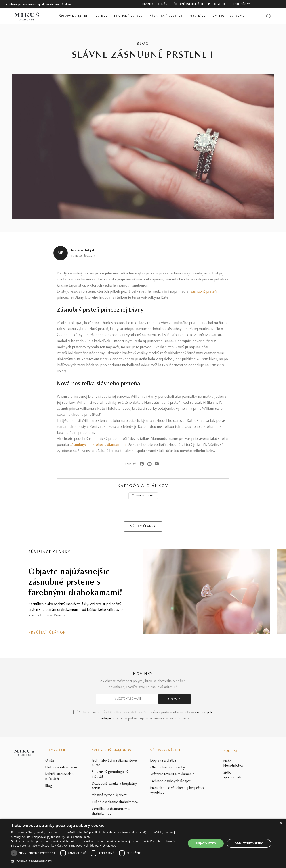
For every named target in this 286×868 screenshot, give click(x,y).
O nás (163, 4)
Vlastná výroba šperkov (109, 795)
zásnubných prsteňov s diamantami (98, 445)
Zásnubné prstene (166, 17)
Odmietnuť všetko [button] (249, 843)
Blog (49, 786)
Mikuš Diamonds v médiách (60, 777)
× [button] (281, 823)
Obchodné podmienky (168, 768)
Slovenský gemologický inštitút (110, 774)
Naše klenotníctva (233, 764)
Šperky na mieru (74, 17)
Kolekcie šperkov (229, 17)
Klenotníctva (240, 4)
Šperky (101, 17)
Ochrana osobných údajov (171, 781)
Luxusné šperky (128, 17)
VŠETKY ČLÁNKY (143, 527)
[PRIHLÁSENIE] (270, 4)
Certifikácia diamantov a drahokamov (111, 811)
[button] (96, 862)
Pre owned (217, 4)
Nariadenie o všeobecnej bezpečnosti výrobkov (179, 790)
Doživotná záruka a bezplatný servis (114, 786)
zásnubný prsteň (204, 292)
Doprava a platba (163, 761)
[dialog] (143, 843)
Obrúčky (198, 17)
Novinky (147, 4)
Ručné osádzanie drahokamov (115, 802)
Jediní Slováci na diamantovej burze (115, 763)
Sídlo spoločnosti (232, 775)
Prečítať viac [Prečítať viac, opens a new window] (108, 846)
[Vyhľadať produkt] (269, 16)
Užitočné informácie (188, 4)
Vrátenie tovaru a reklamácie (172, 774)
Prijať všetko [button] (206, 843)
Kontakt (230, 751)
